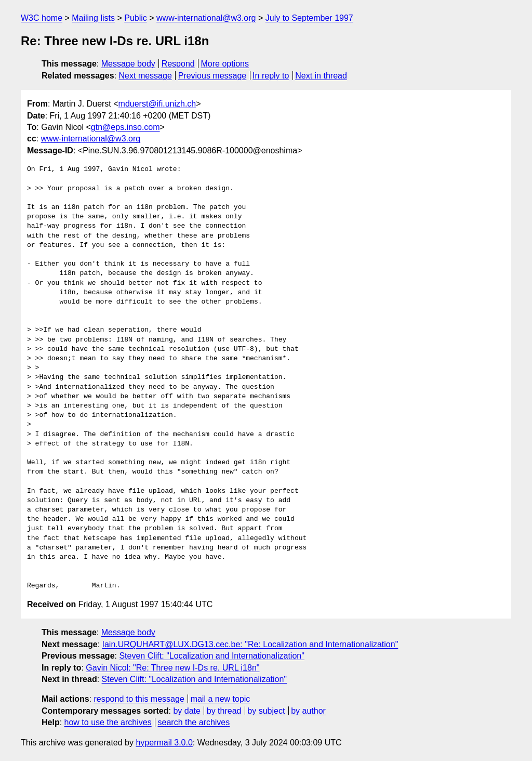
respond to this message (139, 699)
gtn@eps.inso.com (125, 127)
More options (225, 64)
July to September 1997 (309, 18)
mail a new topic (221, 699)
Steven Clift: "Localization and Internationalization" (211, 656)
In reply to (271, 76)
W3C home (42, 18)
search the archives (194, 722)
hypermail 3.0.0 (164, 743)
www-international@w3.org (206, 18)
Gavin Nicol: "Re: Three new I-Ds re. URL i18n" (172, 668)
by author (308, 711)
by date (187, 711)
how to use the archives (108, 722)
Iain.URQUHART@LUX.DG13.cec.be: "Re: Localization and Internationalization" (250, 644)
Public (136, 18)
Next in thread (321, 76)
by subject (266, 711)
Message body (128, 64)
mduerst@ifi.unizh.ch (157, 104)
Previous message (212, 76)
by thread (224, 711)
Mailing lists (93, 18)
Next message (145, 76)
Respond (178, 64)
